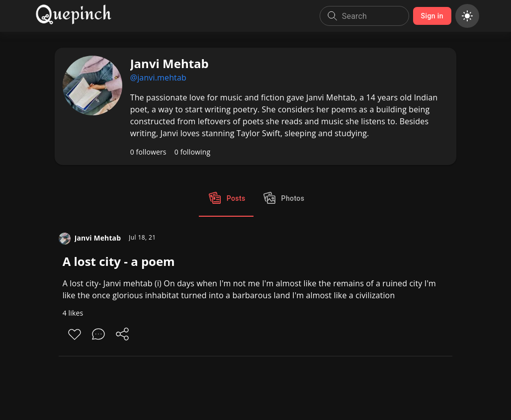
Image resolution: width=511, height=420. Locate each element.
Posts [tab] (226, 199)
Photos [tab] (283, 199)
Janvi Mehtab (98, 238)
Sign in (432, 16)
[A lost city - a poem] (256, 294)
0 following (193, 152)
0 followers (148, 152)
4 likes (73, 313)
